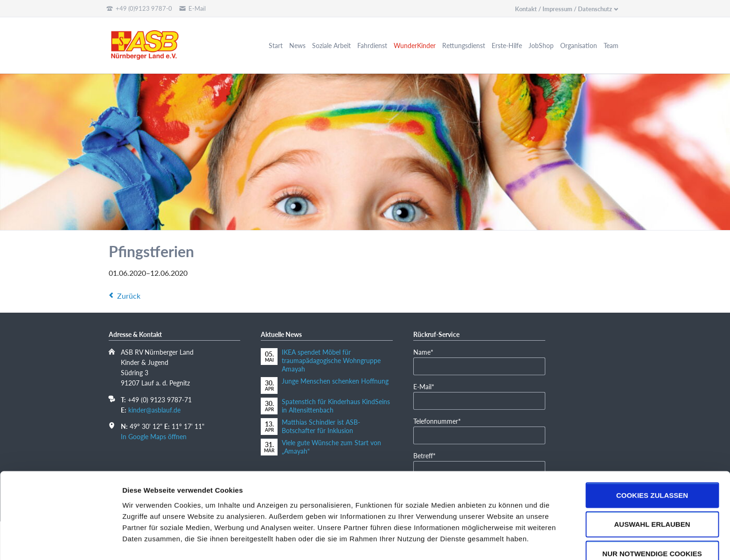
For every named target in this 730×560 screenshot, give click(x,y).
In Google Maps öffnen (154, 437)
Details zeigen (496, 542)
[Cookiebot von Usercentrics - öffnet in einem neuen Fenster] (60, 542)
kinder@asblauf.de (154, 410)
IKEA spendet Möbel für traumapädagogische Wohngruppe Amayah (331, 360)
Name (428, 352)
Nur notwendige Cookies (652, 527)
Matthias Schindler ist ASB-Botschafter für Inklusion (321, 426)
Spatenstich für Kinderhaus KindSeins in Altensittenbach (336, 406)
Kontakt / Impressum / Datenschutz (563, 9)
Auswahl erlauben (652, 497)
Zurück (129, 296)
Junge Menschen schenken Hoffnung (335, 381)
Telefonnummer (437, 421)
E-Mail (428, 386)
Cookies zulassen (652, 468)
